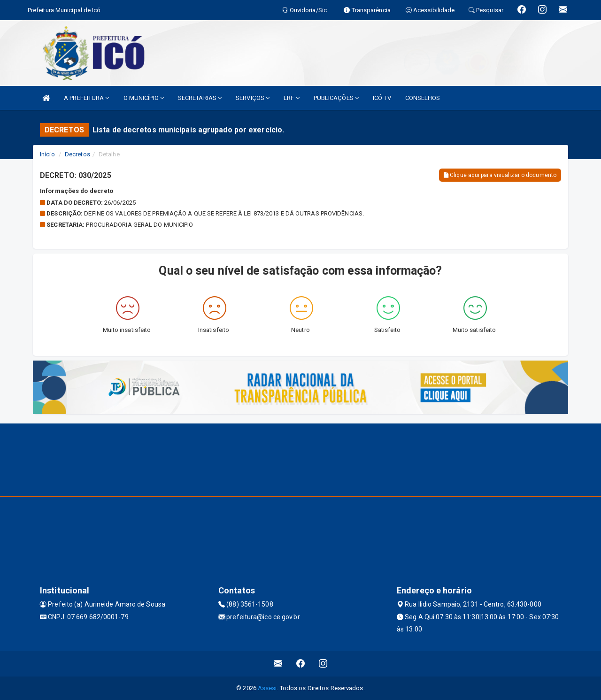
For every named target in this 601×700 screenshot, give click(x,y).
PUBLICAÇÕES (336, 98)
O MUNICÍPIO (144, 98)
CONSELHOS (423, 98)
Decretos (77, 154)
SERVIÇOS (253, 98)
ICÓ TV (382, 98)
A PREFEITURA (86, 98)
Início (47, 154)
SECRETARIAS (200, 98)
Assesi (267, 688)
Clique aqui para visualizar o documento (500, 175)
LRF (292, 98)
